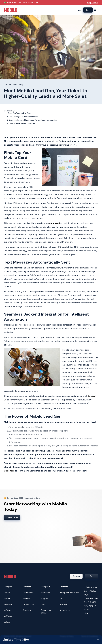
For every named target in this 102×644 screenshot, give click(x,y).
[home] (11, 10)
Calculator (27, 610)
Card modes (28, 593)
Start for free (12, 517)
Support (44, 598)
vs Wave (8, 610)
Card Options (28, 604)
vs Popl (7, 593)
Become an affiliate (46, 611)
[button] (95, 10)
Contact (76, 576)
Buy (88, 10)
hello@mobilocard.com (70, 593)
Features (26, 598)
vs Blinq (7, 598)
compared (54, 223)
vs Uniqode (9, 616)
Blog (43, 604)
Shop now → (92, 3)
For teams (45, 593)
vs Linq (7, 622)
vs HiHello (8, 604)
